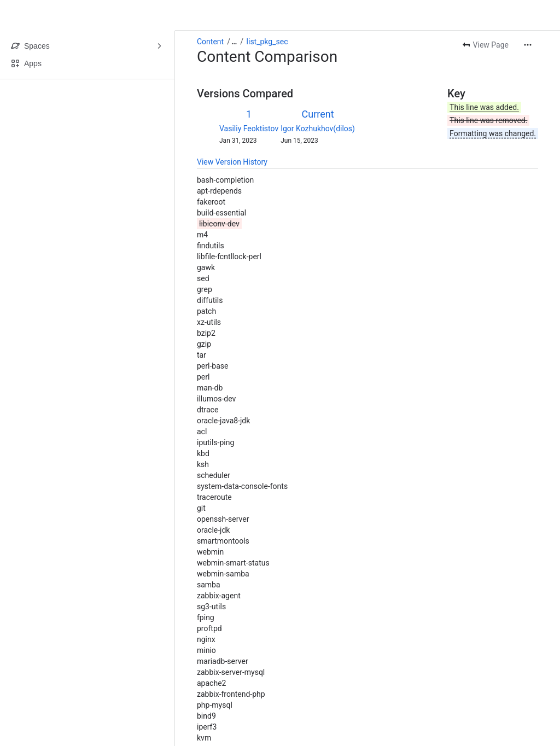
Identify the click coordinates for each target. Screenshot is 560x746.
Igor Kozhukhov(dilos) (318, 129)
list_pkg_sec (267, 42)
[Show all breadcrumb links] (234, 42)
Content (210, 42)
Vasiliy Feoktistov (249, 129)
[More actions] (528, 45)
